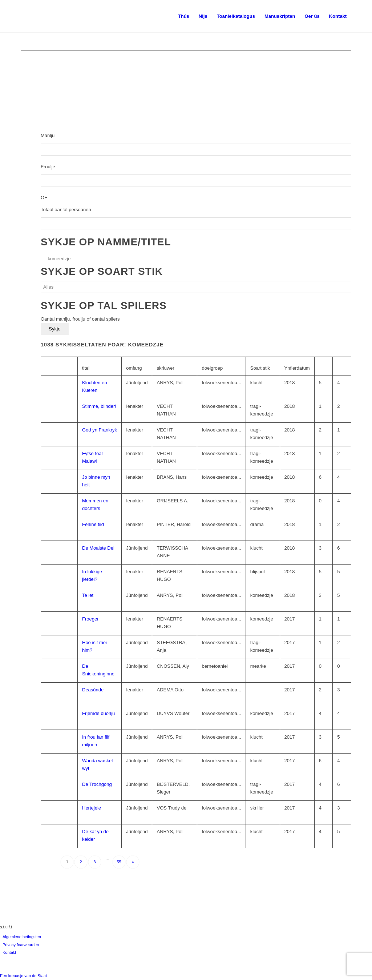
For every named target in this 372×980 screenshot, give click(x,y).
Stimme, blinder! (99, 406)
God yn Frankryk (100, 430)
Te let (88, 595)
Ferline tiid (93, 524)
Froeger (90, 619)
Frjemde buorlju (98, 713)
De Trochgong (97, 784)
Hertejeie (92, 808)
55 (119, 862)
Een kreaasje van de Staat (23, 976)
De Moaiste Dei (98, 548)
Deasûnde (93, 690)
